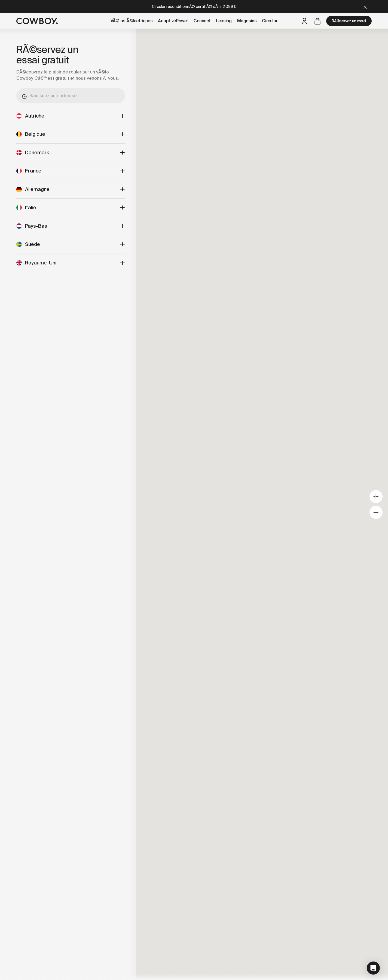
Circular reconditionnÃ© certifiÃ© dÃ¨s (194, 7)
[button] (373, 968)
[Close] (365, 7)
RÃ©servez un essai (349, 21)
